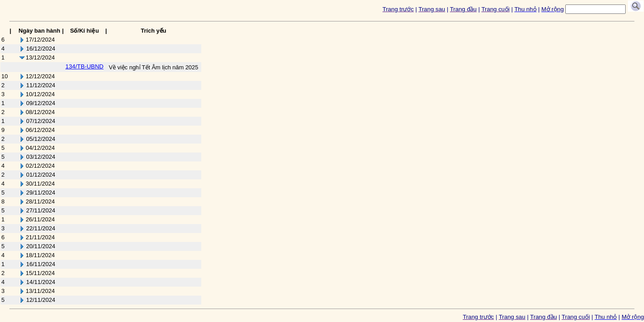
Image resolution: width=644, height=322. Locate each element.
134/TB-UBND (84, 66)
